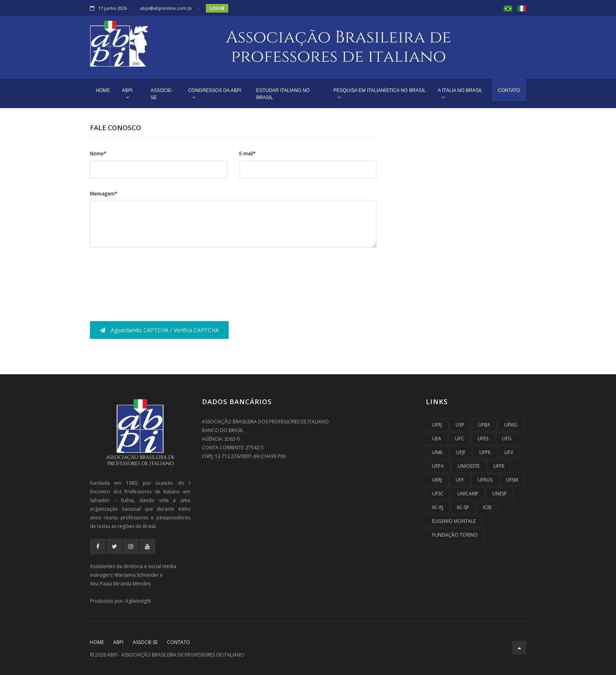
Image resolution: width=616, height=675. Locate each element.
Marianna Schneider (137, 575)
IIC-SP (463, 507)
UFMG (511, 425)
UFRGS (485, 480)
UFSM (512, 480)
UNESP (500, 494)
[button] (508, 8)
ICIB (487, 507)
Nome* (98, 154)
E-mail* (247, 154)
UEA (437, 439)
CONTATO (509, 90)
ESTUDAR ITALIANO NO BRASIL (283, 94)
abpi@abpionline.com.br (166, 8)
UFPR (485, 452)
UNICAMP (468, 494)
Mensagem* (104, 194)
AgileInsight (138, 601)
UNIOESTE (469, 466)
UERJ (437, 480)
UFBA (484, 425)
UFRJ (437, 425)
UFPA (438, 466)
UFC (459, 439)
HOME (103, 90)
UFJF (461, 452)
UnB (437, 452)
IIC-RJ (438, 507)
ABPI (127, 94)
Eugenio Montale (454, 521)
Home (97, 642)
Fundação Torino (455, 535)
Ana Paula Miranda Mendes (120, 584)
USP (460, 425)
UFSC (438, 494)
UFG (507, 439)
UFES (483, 439)
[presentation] (150, 278)
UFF (460, 480)
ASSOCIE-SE (162, 94)
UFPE (499, 466)
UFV (509, 452)
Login (217, 8)
